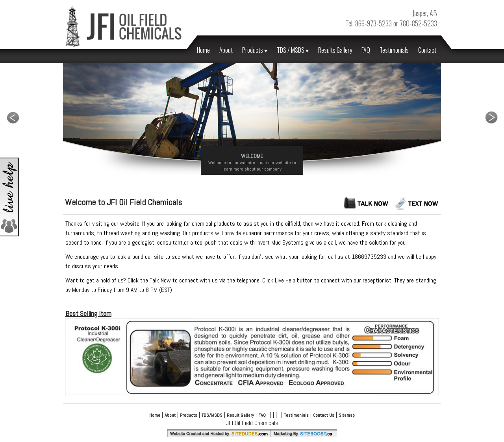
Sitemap (347, 415)
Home (203, 50)
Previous (13, 117)
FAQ (366, 50)
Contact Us (324, 415)
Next (491, 117)
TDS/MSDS (212, 415)
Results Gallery (335, 50)
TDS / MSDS (293, 50)
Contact (427, 50)
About (226, 50)
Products (255, 50)
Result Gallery (240, 415)
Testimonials (394, 50)
